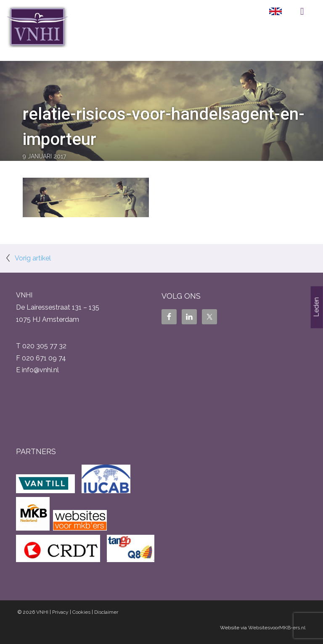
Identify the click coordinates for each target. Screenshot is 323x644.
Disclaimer (106, 612)
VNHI (42, 612)
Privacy (60, 612)
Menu (302, 11)
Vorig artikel (33, 258)
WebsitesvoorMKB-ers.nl (277, 628)
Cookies (81, 612)
